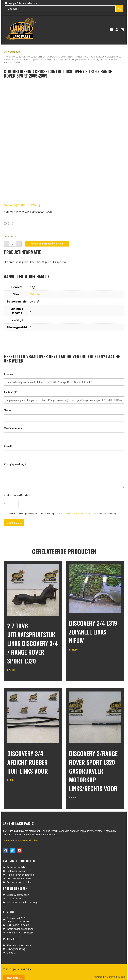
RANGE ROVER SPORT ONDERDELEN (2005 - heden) (50, 57)
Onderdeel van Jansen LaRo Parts (21, 840)
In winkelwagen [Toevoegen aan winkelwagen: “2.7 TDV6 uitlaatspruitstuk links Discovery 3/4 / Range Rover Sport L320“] (20, 678)
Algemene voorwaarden (86, 513)
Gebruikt (35, 294)
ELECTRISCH (41, 60)
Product (9, 374)
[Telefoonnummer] (64, 436)
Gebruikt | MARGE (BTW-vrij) (22, 205)
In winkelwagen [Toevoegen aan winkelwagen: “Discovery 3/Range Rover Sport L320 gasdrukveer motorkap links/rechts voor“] (82, 806)
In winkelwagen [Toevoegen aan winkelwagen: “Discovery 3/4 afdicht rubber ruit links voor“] (20, 788)
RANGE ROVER (18, 57)
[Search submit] (120, 9)
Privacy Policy (63, 513)
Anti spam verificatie (17, 495)
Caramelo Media (116, 977)
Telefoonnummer (14, 428)
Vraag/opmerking (15, 464)
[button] (111, 29)
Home (7, 57)
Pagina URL (11, 392)
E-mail (9, 446)
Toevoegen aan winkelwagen (47, 243)
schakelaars (54, 60)
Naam (8, 410)
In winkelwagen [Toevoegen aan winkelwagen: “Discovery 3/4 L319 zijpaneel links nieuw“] (82, 658)
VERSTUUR (14, 523)
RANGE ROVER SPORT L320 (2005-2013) (94, 57)
